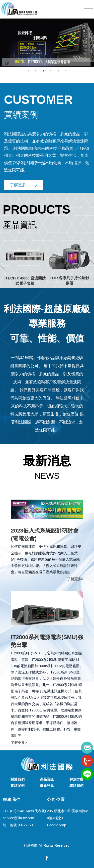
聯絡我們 (76, 786)
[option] (47, 43)
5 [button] (58, 71)
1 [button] (28, 71)
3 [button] (43, 71)
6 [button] (66, 71)
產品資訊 (47, 779)
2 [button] (36, 71)
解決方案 (76, 779)
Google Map (57, 825)
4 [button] (51, 71)
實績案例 (18, 786)
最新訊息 (47, 786)
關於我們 (18, 779)
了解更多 (18, 185)
